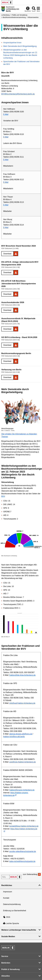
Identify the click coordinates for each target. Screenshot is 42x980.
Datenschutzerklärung (12, 904)
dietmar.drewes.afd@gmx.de (21, 734)
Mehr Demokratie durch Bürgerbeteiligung (20, 46)
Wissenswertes (33, 17)
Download (7, 254)
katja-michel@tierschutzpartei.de (22, 861)
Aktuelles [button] (6, 976)
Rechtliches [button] (7, 885)
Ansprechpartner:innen (12, 43)
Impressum (8, 892)
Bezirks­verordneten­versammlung (14, 17)
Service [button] (5, 956)
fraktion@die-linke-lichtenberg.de (22, 675)
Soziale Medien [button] (8, 936)
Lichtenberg (5, 15)
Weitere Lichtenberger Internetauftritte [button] (19, 930)
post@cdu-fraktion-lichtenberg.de (23, 762)
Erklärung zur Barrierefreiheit (15, 911)
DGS (7, 917)
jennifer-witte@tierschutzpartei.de (23, 851)
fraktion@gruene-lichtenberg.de (22, 790)
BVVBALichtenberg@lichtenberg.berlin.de (18, 94)
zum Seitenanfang (30, 874)
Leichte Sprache (11, 923)
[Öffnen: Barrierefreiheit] (28, 9)
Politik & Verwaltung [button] (10, 969)
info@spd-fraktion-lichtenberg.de (22, 703)
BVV (3, 496)
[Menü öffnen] (38, 9)
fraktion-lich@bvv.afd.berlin (14, 737)
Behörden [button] (6, 963)
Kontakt (6, 898)
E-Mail (6, 114)
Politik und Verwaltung (19, 15)
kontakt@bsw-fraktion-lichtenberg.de (24, 826)
